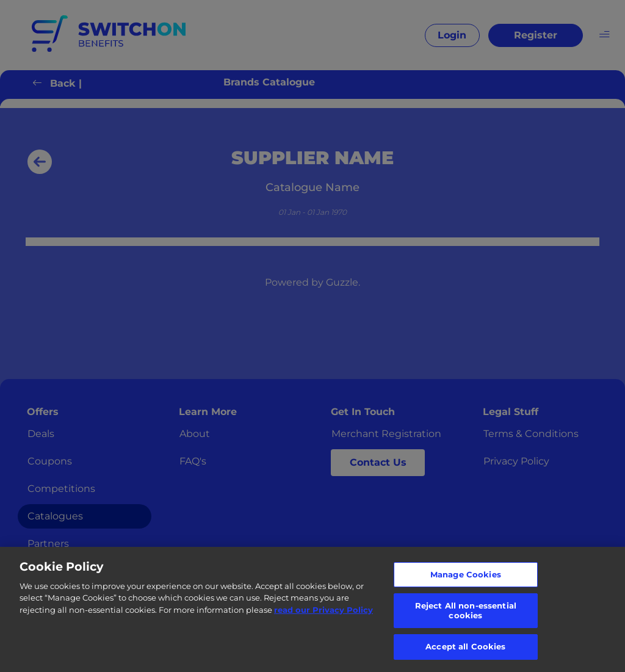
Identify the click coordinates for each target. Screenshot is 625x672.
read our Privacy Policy (323, 610)
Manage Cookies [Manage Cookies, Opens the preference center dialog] (466, 574)
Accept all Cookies (465, 646)
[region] (312, 609)
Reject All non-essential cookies (466, 610)
